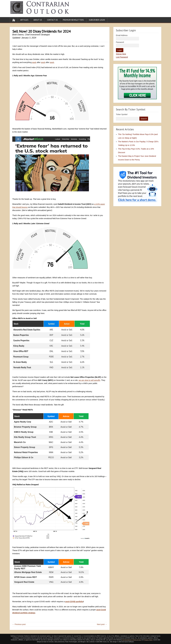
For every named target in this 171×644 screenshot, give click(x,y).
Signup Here (121, 54)
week (34, 62)
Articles (24, 20)
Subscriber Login (97, 20)
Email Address (122, 35)
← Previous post (19, 624)
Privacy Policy (148, 640)
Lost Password (122, 57)
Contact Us (52, 20)
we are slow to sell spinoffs (89, 380)
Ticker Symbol (122, 114)
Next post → (102, 624)
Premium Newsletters (73, 20)
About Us (38, 20)
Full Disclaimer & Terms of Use (132, 640)
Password (120, 42)
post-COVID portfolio (74, 602)
